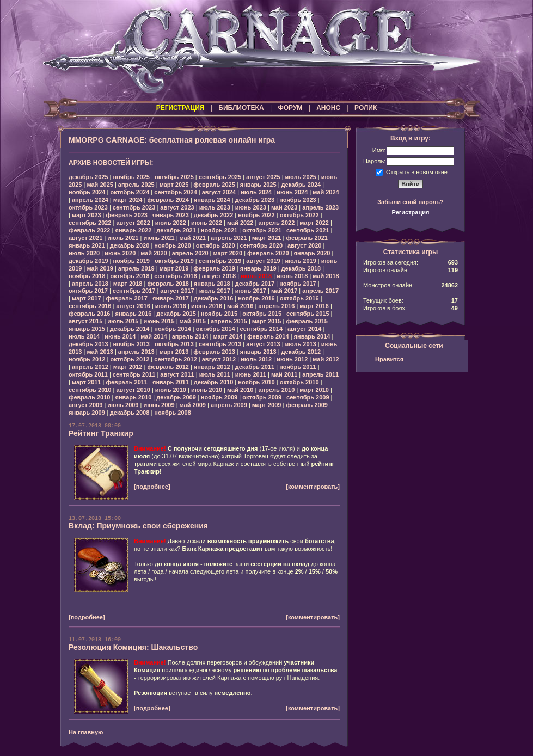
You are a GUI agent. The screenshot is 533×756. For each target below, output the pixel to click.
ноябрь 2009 (219, 397)
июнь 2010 (207, 390)
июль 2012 (256, 359)
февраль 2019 (214, 268)
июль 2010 (171, 390)
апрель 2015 (229, 321)
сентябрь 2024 (176, 192)
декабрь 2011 (255, 367)
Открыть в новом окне (417, 171)
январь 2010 (133, 397)
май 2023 (284, 207)
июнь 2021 (159, 238)
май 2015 (193, 321)
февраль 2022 (89, 230)
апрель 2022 (276, 223)
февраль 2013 (214, 352)
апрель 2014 (190, 336)
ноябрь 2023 (298, 200)
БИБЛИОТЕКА (241, 108)
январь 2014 (312, 336)
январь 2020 (312, 253)
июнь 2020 (120, 253)
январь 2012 (212, 367)
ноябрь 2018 (87, 276)
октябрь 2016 (299, 298)
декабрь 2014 (130, 329)
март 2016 (314, 306)
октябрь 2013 (174, 344)
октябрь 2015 (262, 314)
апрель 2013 (136, 352)
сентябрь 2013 (220, 344)
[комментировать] (313, 487)
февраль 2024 (168, 200)
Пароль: (374, 161)
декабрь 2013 (88, 344)
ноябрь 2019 (131, 261)
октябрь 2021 (262, 230)
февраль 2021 (307, 238)
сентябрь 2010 (90, 390)
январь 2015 (87, 329)
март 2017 (87, 298)
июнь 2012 (292, 359)
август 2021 (85, 238)
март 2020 (228, 253)
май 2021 (193, 238)
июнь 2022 (207, 223)
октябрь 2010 (299, 382)
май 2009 (193, 405)
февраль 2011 (127, 382)
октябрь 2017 (88, 291)
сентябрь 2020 (262, 245)
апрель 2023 (320, 207)
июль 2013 (301, 344)
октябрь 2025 (174, 177)
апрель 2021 (229, 238)
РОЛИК (366, 108)
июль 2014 (84, 336)
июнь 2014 (120, 336)
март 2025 (174, 185)
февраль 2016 (89, 314)
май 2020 (154, 253)
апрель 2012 (90, 367)
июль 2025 (301, 177)
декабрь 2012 (301, 352)
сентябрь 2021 (308, 230)
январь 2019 (258, 268)
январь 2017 (171, 298)
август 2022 (133, 223)
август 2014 (304, 329)
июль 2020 (84, 253)
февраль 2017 (127, 298)
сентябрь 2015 (308, 314)
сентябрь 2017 (134, 291)
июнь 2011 (251, 374)
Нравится (389, 359)
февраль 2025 (214, 185)
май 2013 (100, 352)
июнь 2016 (207, 306)
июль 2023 (215, 207)
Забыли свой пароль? (411, 202)
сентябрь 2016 (90, 306)
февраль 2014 (268, 336)
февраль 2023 (127, 215)
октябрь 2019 (174, 261)
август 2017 (177, 291)
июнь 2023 (251, 207)
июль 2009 (123, 405)
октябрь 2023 (88, 207)
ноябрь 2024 (87, 192)
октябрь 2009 (262, 397)
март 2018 (128, 284)
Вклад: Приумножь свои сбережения (138, 526)
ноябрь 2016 (256, 298)
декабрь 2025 (88, 177)
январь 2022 (133, 230)
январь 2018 (212, 284)
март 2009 (267, 405)
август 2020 (304, 245)
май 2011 (284, 374)
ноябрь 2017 (298, 284)
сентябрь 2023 (134, 207)
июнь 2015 (159, 321)
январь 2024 (212, 200)
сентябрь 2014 (262, 329)
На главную (86, 732)
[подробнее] (152, 487)
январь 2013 (258, 352)
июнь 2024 (292, 192)
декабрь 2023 (255, 200)
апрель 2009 (229, 405)
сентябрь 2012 (176, 359)
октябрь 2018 (130, 276)
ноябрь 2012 (87, 359)
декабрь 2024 (301, 185)
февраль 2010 (89, 397)
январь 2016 (133, 314)
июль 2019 (301, 261)
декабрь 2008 (130, 413)
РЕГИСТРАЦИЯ (180, 108)
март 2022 (314, 223)
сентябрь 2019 (220, 261)
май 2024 (326, 192)
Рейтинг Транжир (101, 433)
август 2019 (263, 261)
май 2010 (240, 390)
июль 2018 (256, 276)
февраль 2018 (168, 284)
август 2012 (219, 359)
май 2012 (326, 359)
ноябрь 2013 (131, 344)
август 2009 (85, 405)
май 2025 (100, 185)
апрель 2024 (90, 200)
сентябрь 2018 (176, 276)
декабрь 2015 (176, 314)
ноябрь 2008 (172, 413)
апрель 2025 (136, 185)
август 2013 (263, 344)
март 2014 (228, 336)
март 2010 (314, 390)
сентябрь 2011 (134, 374)
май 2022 (240, 223)
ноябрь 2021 (219, 230)
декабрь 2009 (176, 397)
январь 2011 (171, 382)
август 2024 (219, 192)
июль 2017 (215, 291)
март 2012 (128, 367)
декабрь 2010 (214, 382)
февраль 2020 (268, 253)
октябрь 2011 (88, 374)
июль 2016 (171, 306)
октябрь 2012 (130, 359)
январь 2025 (258, 185)
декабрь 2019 (88, 261)
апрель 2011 (320, 374)
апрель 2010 (276, 390)
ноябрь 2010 (256, 382)
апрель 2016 (276, 306)
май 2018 (326, 276)
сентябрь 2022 (90, 223)
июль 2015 (123, 321)
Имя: (379, 150)
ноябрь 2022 (256, 215)
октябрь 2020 (216, 245)
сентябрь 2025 (220, 177)
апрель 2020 (190, 253)
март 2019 (174, 268)
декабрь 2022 (214, 215)
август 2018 (219, 276)
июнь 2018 (292, 276)
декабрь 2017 (255, 284)
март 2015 (267, 321)
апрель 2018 (90, 284)
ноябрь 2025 (131, 177)
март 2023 (87, 215)
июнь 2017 (251, 291)
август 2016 (133, 306)
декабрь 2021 (176, 230)
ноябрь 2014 (172, 329)
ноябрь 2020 (172, 245)
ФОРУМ (290, 108)
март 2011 (87, 382)
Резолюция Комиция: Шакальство (133, 647)
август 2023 (177, 207)
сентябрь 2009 (308, 397)
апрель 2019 (136, 268)
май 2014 (154, 336)
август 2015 (85, 321)
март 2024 (128, 200)
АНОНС (328, 108)
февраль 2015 (307, 321)
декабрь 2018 (301, 268)
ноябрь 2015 (219, 314)
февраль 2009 (307, 405)
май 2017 (284, 291)
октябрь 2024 (130, 192)
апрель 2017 (320, 291)
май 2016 (240, 306)
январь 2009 (87, 413)
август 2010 (133, 390)
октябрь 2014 (216, 329)
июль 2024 (256, 192)
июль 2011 (215, 374)
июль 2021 (123, 238)
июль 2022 (171, 223)
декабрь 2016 (214, 298)
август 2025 (263, 177)
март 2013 (174, 352)
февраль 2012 (168, 367)
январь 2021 (87, 245)
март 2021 (267, 238)
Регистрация (411, 212)
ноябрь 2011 (298, 367)
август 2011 (177, 374)
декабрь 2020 (130, 245)
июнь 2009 (159, 405)
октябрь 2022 (299, 215)
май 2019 (100, 268)
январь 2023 (171, 215)
